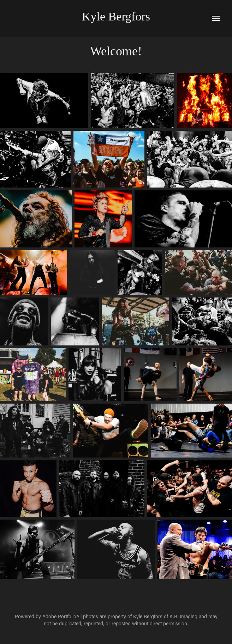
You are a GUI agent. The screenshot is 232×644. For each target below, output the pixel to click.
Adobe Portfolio (59, 616)
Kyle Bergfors (116, 16)
